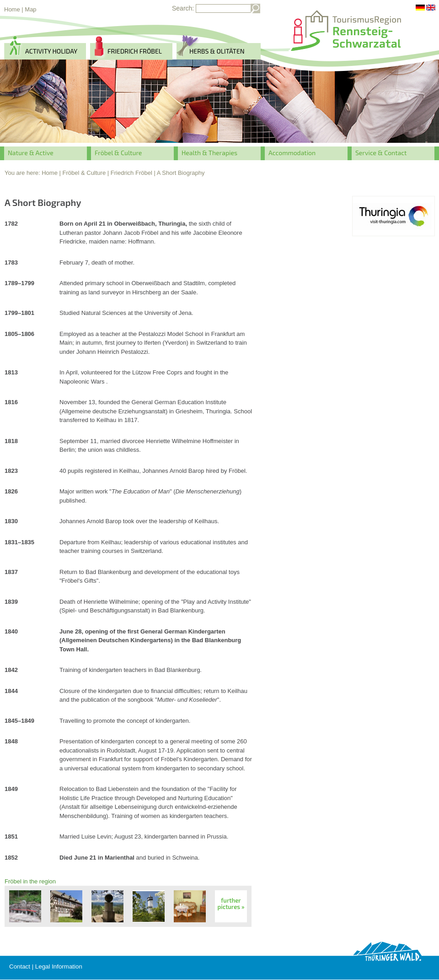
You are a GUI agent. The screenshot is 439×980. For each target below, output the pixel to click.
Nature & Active (31, 153)
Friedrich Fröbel (135, 51)
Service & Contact (381, 153)
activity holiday (51, 51)
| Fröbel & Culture (83, 173)
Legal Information (59, 966)
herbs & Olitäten (217, 51)
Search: (183, 8)
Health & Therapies (209, 153)
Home (12, 9)
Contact (20, 966)
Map (30, 9)
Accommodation (292, 153)
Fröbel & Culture (118, 153)
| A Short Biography (179, 173)
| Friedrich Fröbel (130, 173)
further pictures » (231, 904)
